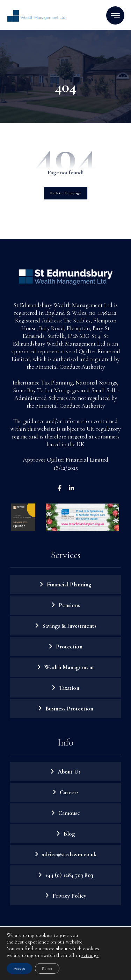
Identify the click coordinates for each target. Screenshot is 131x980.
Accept (19, 968)
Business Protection (69, 709)
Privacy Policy (69, 896)
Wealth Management (69, 667)
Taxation (69, 688)
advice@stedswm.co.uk (69, 854)
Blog (69, 834)
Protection (69, 646)
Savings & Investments (69, 626)
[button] (115, 15)
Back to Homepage (65, 193)
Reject (47, 968)
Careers (69, 792)
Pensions (69, 605)
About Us (69, 772)
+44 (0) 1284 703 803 (69, 875)
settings (90, 955)
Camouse (69, 813)
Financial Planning (69, 584)
